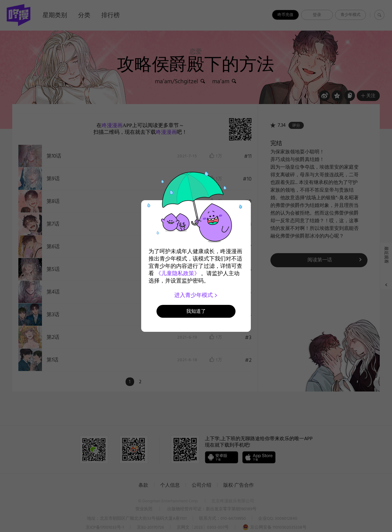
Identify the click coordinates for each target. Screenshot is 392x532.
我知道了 (196, 311)
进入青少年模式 (196, 295)
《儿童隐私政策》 (178, 273)
